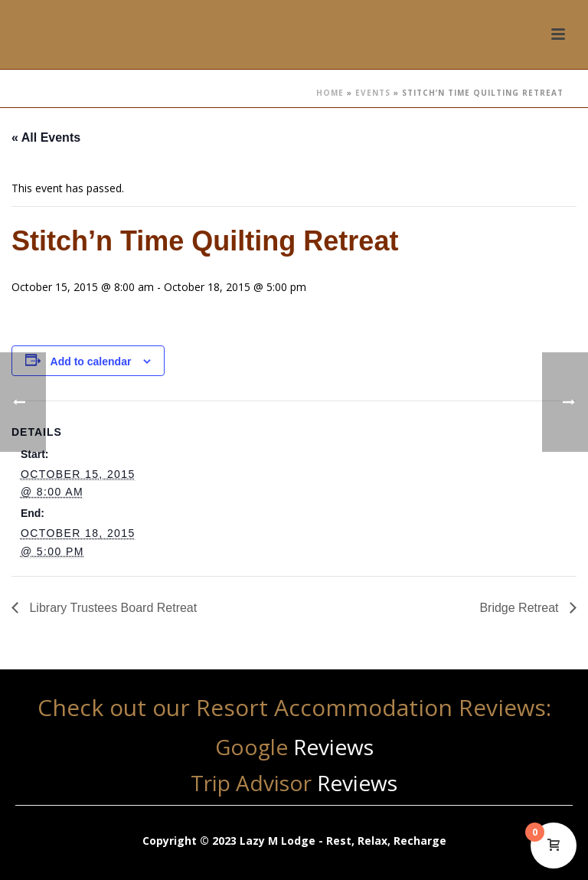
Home (330, 93)
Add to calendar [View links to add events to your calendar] (91, 361)
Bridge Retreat (521, 608)
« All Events (46, 137)
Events (373, 93)
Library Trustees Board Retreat (111, 608)
